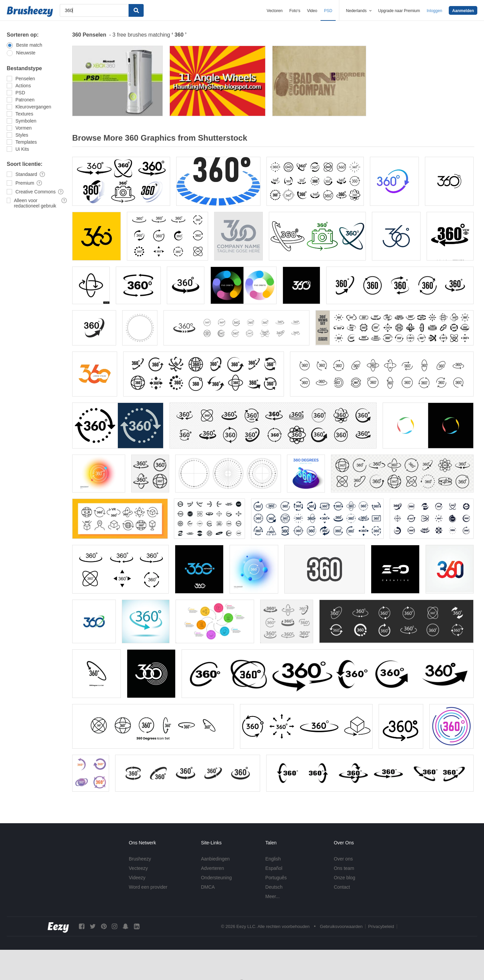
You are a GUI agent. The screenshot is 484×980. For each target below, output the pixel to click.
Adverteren (212, 868)
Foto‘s (295, 11)
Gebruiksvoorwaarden (341, 926)
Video (312, 11)
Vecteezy (138, 868)
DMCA (208, 887)
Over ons (343, 859)
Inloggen (434, 11)
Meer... (273, 896)
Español (274, 868)
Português (276, 878)
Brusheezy (140, 859)
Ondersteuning (216, 878)
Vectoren (275, 11)
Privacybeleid (381, 926)
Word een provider (148, 887)
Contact (342, 887)
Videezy (137, 878)
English (273, 859)
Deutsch (274, 887)
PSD (328, 11)
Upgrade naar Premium (399, 11)
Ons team (344, 868)
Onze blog (344, 878)
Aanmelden (463, 11)
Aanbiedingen (215, 859)
